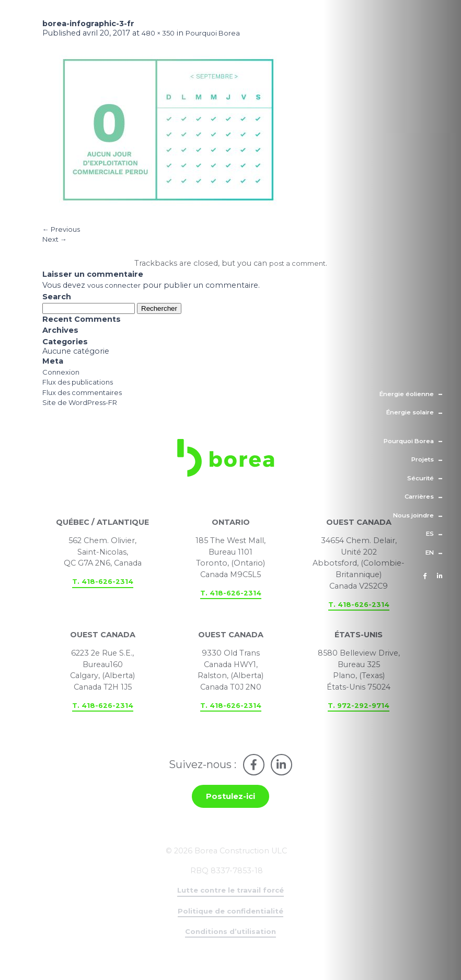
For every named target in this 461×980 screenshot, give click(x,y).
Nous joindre (413, 515)
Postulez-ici (230, 815)
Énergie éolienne (407, 393)
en (430, 553)
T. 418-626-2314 (102, 596)
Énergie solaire (410, 412)
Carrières (419, 497)
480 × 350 (160, 35)
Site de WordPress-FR (84, 413)
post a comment (297, 269)
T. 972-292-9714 (359, 721)
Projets (423, 459)
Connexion (63, 379)
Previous (64, 232)
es (430, 534)
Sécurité (420, 478)
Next (56, 244)
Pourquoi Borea (409, 441)
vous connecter (117, 292)
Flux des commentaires (87, 402)
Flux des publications (82, 390)
